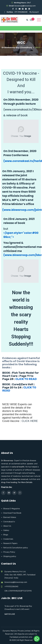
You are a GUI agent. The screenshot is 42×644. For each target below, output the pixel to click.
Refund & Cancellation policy (16, 548)
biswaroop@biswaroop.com (16, 582)
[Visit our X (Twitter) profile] (23, 9)
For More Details (25, 482)
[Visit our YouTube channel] (19, 9)
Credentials (8, 539)
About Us (7, 526)
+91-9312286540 (21, 12)
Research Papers (10, 543)
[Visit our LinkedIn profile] (29, 9)
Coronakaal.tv (9, 522)
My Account (34, 12)
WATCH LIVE (10, 614)
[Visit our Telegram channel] (26, 9)
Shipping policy (10, 556)
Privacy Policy (9, 552)
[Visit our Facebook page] (13, 9)
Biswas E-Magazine (12, 509)
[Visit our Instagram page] (16, 9)
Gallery (6, 530)
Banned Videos (10, 517)
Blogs (6, 535)
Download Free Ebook (12, 513)
